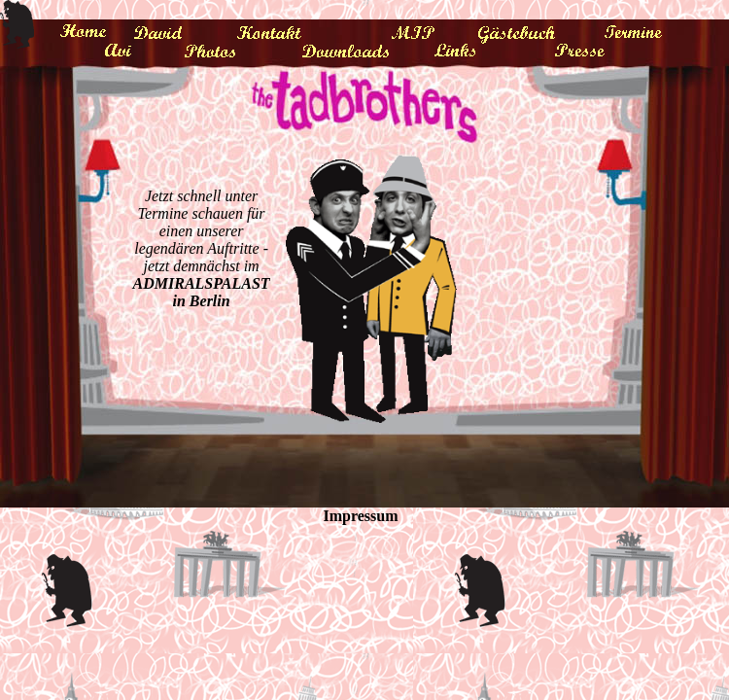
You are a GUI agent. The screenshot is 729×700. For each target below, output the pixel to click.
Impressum (360, 516)
